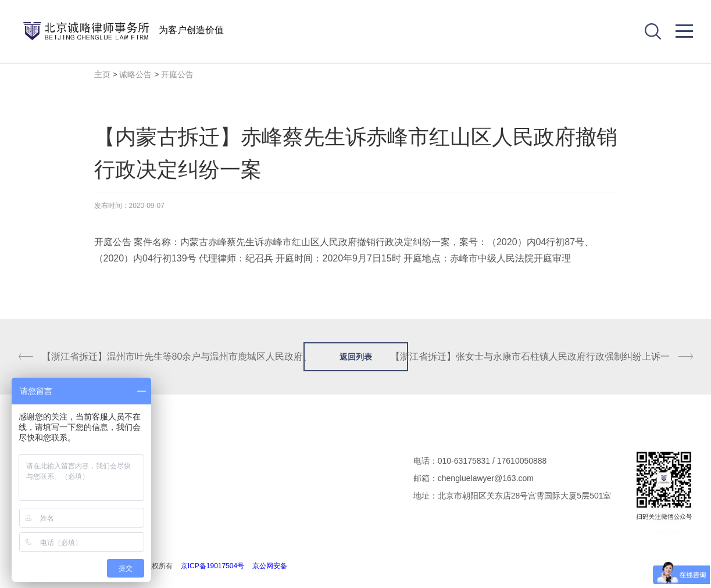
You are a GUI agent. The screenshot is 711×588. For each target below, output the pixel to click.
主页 (102, 74)
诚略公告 (135, 74)
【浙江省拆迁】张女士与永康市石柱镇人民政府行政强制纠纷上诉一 (530, 356)
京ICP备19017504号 (212, 566)
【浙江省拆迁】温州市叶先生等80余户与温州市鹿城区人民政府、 (177, 356)
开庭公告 (177, 74)
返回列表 (356, 357)
